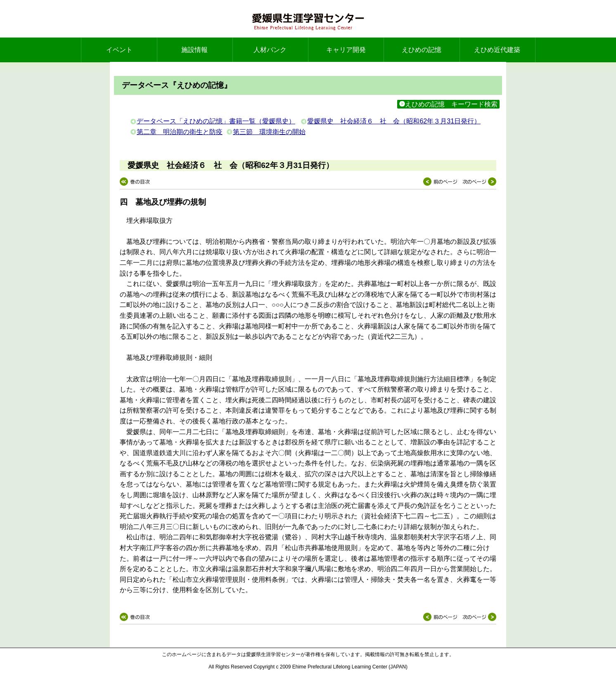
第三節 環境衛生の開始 (269, 132)
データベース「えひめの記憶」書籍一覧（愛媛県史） (216, 121)
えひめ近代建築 (497, 50)
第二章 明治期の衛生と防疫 (180, 132)
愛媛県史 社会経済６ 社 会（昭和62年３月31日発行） (394, 121)
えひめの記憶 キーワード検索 (448, 104)
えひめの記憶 (422, 50)
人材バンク (270, 50)
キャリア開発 (346, 50)
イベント (119, 50)
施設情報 (194, 50)
